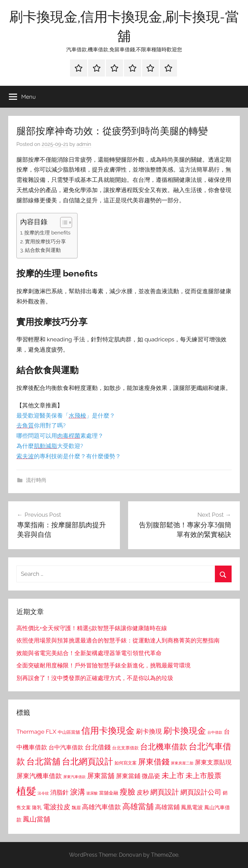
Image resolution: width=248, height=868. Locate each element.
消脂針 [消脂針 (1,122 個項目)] (59, 792)
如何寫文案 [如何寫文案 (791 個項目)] (126, 763)
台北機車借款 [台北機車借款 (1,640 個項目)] (164, 747)
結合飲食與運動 (43, 250)
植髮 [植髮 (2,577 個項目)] (26, 791)
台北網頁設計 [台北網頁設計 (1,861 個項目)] (87, 762)
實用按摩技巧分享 (45, 242)
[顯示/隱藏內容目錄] (63, 222)
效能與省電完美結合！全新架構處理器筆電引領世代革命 (89, 653)
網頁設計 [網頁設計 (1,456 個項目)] (165, 792)
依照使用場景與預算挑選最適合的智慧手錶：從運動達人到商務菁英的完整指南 (118, 640)
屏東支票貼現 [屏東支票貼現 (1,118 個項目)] (213, 762)
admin (84, 144)
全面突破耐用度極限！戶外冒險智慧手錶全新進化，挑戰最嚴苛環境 (104, 665)
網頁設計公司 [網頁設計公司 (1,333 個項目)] (201, 792)
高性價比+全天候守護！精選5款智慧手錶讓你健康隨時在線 (92, 628)
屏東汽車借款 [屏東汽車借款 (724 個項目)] (74, 777)
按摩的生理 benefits (47, 233)
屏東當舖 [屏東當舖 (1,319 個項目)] (101, 776)
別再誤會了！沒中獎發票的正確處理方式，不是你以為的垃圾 (95, 678)
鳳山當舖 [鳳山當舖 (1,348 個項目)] (37, 819)
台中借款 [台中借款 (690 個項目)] (215, 732)
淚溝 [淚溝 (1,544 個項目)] (78, 792)
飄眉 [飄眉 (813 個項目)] (76, 808)
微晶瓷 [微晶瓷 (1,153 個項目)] (151, 776)
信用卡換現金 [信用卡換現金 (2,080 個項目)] (108, 730)
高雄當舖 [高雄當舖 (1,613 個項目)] (138, 806)
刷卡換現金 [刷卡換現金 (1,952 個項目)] (185, 731)
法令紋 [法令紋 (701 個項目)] (43, 793)
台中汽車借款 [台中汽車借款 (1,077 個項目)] (66, 747)
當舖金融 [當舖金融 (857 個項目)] (109, 793)
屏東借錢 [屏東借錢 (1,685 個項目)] (154, 762)
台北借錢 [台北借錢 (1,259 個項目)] (98, 747)
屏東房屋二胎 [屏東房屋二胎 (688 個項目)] (182, 763)
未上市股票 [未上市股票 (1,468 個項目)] (203, 776)
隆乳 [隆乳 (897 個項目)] (37, 808)
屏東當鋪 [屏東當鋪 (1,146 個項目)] (128, 776)
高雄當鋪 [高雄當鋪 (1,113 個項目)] (167, 807)
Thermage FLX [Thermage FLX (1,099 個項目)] (36, 732)
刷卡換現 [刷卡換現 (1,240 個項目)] (149, 731)
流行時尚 (36, 480)
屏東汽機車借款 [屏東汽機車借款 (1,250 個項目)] (39, 776)
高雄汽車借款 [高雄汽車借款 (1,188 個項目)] (101, 807)
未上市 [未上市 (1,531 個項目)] (173, 775)
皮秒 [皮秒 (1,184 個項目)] (143, 792)
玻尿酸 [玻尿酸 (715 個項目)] (92, 793)
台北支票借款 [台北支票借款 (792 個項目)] (125, 748)
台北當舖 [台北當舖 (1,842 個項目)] (43, 762)
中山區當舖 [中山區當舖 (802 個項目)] (69, 732)
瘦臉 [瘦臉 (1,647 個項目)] (127, 792)
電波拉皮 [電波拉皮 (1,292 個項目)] (57, 807)
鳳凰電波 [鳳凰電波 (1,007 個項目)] (192, 807)
